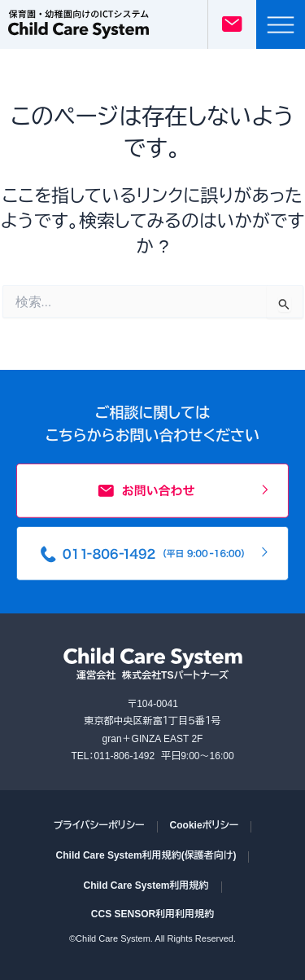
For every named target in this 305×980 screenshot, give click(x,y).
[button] (281, 24)
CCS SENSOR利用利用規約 (152, 914)
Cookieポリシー (205, 825)
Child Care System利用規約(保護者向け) (146, 855)
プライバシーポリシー (99, 825)
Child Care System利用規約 (146, 886)
